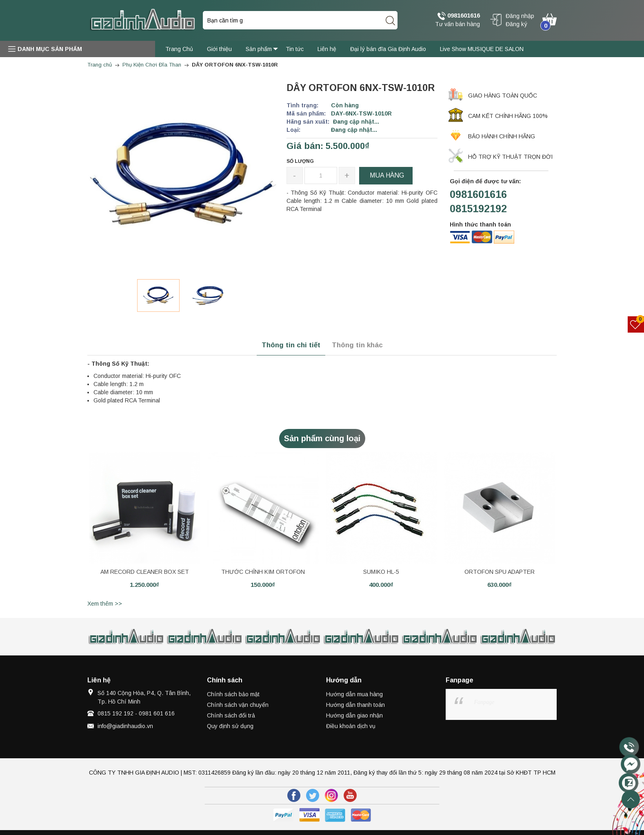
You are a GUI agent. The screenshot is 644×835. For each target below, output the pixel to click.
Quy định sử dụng (230, 726)
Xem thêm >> (105, 604)
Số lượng (300, 161)
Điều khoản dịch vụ (351, 726)
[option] (158, 295)
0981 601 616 (157, 713)
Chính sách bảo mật (233, 694)
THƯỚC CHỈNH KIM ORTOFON (263, 572)
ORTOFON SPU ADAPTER (500, 572)
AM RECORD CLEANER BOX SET (145, 572)
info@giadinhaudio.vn (125, 726)
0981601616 (459, 16)
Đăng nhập (520, 16)
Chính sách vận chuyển (238, 705)
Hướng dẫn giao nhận (354, 715)
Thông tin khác (357, 345)
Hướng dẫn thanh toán (355, 705)
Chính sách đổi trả (231, 715)
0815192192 (478, 209)
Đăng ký (516, 24)
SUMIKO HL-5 (381, 572)
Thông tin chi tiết (291, 345)
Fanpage (484, 702)
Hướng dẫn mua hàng (354, 694)
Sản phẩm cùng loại (322, 438)
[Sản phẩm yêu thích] (636, 324)
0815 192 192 (115, 713)
